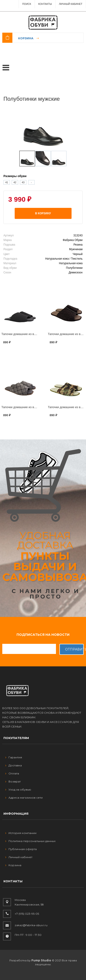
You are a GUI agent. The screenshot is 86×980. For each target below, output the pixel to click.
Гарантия (14, 757)
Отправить (75, 649)
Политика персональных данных (30, 841)
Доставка (14, 765)
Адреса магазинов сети (24, 798)
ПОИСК (27, 4)
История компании (21, 833)
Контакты (45, 4)
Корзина (26, 38)
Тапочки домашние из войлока (23, 334)
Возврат (13, 781)
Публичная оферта (21, 849)
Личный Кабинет (71, 4)
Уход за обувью (18, 789)
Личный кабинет (19, 857)
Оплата (12, 773)
